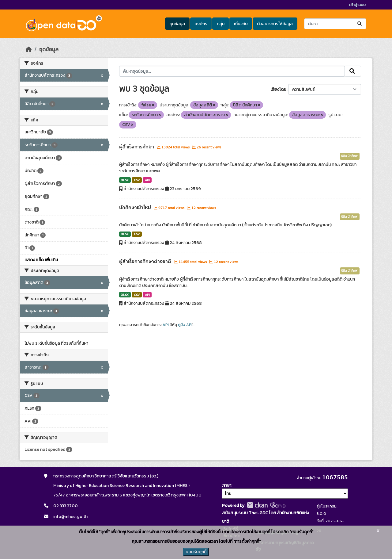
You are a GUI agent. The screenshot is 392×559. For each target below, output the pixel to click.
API (147, 180)
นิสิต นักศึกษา (350, 156)
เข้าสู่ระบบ (357, 5)
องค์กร (201, 24)
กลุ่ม (221, 24)
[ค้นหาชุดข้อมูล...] (335, 24)
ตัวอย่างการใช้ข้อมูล (275, 24)
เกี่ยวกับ (241, 24)
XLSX (125, 180)
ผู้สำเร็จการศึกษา (137, 147)
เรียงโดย (278, 89)
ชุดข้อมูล (177, 24)
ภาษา (227, 485)
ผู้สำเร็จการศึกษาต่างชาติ (146, 262)
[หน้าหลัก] (29, 49)
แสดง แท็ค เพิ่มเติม (41, 260)
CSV (137, 180)
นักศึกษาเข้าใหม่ (136, 208)
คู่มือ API (185, 325)
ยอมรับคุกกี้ (196, 552)
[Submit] (360, 24)
